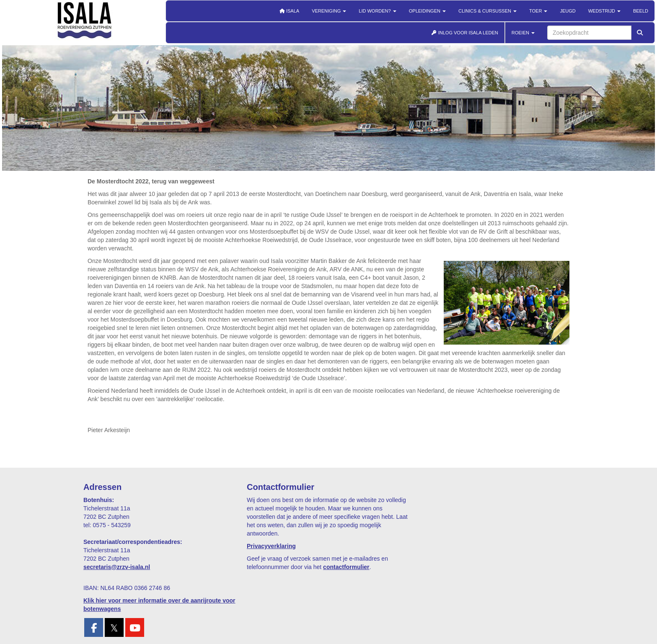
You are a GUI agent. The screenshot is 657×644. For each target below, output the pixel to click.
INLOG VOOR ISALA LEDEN (465, 33)
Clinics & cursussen (488, 11)
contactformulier (346, 567)
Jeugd (568, 11)
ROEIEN (523, 33)
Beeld (641, 11)
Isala (289, 11)
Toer (538, 11)
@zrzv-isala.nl (117, 567)
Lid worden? (377, 11)
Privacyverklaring (271, 546)
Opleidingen (427, 11)
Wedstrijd (604, 11)
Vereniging (329, 11)
